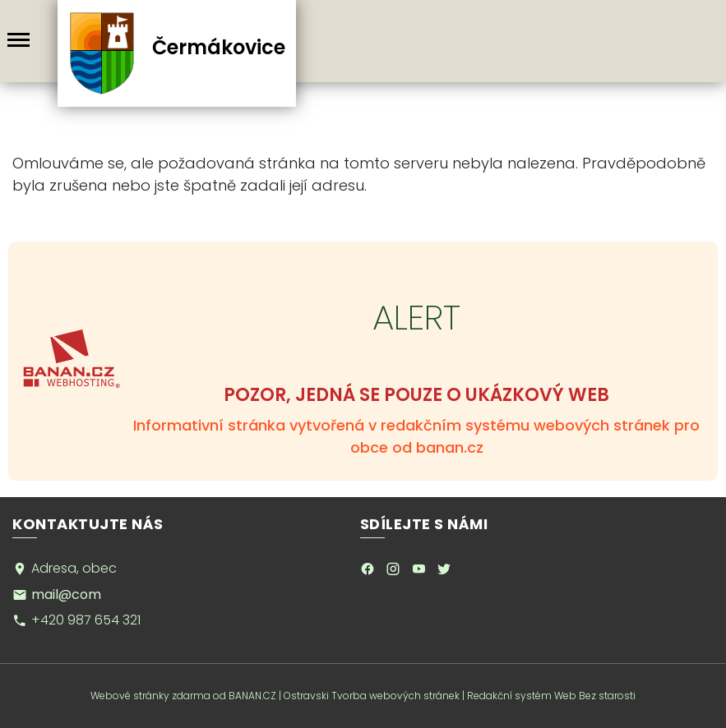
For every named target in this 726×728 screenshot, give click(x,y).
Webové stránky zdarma (150, 696)
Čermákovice (218, 47)
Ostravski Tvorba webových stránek (372, 696)
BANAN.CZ (252, 696)
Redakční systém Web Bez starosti (551, 696)
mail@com (66, 594)
